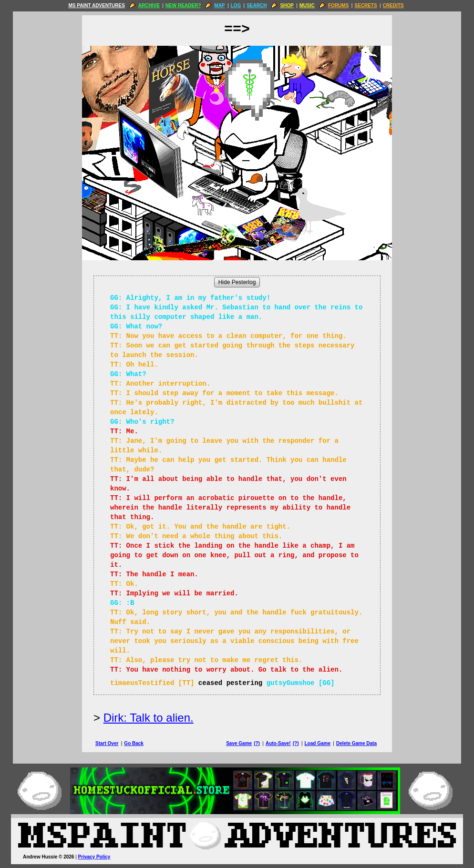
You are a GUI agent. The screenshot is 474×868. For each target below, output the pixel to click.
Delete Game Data (356, 743)
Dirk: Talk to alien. (149, 718)
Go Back (134, 743)
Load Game (317, 743)
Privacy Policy (94, 857)
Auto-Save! (278, 743)
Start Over (107, 743)
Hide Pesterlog (237, 282)
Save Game (239, 743)
